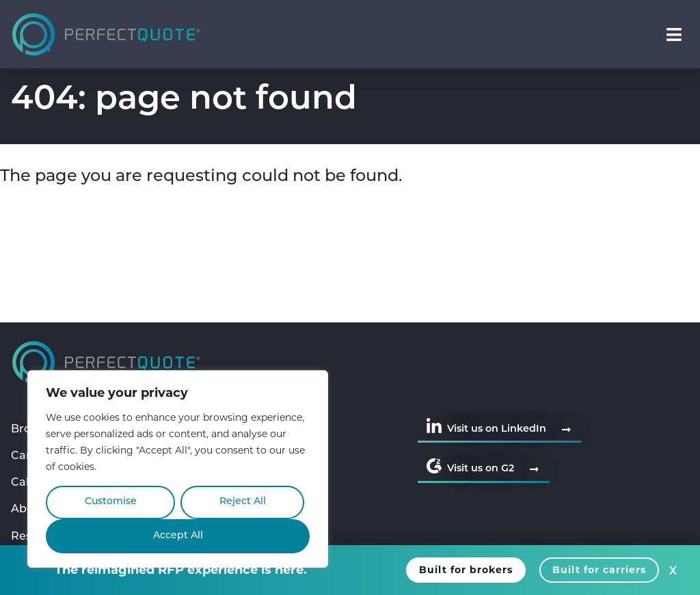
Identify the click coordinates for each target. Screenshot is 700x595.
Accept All (178, 536)
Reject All (243, 502)
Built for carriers (599, 570)
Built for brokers (466, 570)
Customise (111, 502)
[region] (178, 469)
